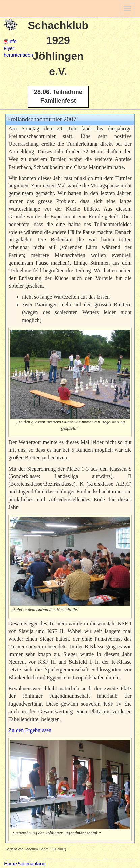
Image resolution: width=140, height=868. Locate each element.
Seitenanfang (32, 864)
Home (10, 864)
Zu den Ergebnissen (30, 730)
